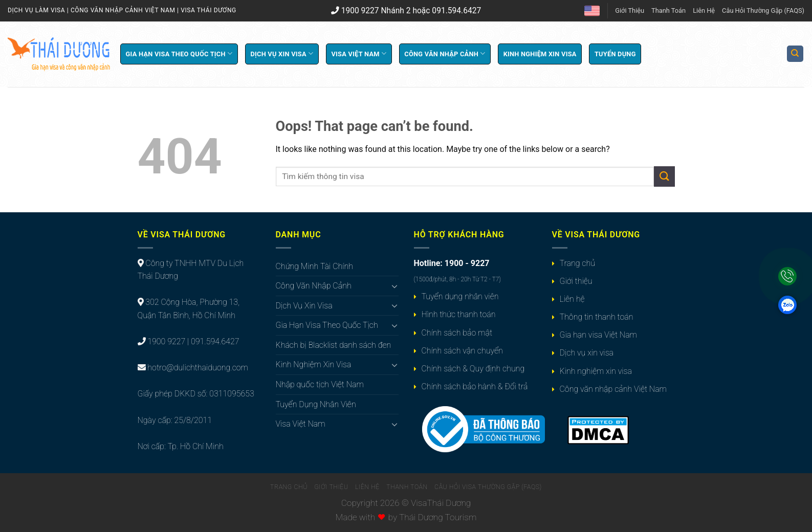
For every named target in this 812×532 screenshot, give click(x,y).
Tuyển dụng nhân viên (460, 296)
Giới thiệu (576, 281)
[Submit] (664, 176)
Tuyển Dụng (615, 54)
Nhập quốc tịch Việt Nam (320, 384)
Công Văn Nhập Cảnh (445, 53)
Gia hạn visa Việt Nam (598, 335)
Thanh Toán (668, 10)
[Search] (795, 54)
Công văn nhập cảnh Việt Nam (613, 389)
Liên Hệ (704, 10)
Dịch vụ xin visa (587, 353)
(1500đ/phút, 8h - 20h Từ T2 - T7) (457, 279)
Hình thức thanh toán (459, 314)
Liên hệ (572, 299)
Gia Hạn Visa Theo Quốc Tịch (179, 53)
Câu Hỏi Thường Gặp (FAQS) (763, 10)
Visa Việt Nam (359, 53)
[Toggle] (394, 286)
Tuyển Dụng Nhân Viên (316, 404)
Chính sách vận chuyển (462, 351)
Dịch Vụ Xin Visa (282, 53)
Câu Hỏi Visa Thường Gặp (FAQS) (488, 487)
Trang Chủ (289, 487)
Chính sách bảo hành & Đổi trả (475, 386)
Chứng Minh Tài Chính (314, 266)
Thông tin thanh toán (597, 317)
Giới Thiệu (630, 10)
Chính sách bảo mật (457, 333)
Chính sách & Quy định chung (473, 369)
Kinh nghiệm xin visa (596, 371)
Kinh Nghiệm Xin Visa (540, 54)
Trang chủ (577, 263)
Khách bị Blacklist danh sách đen (334, 345)
